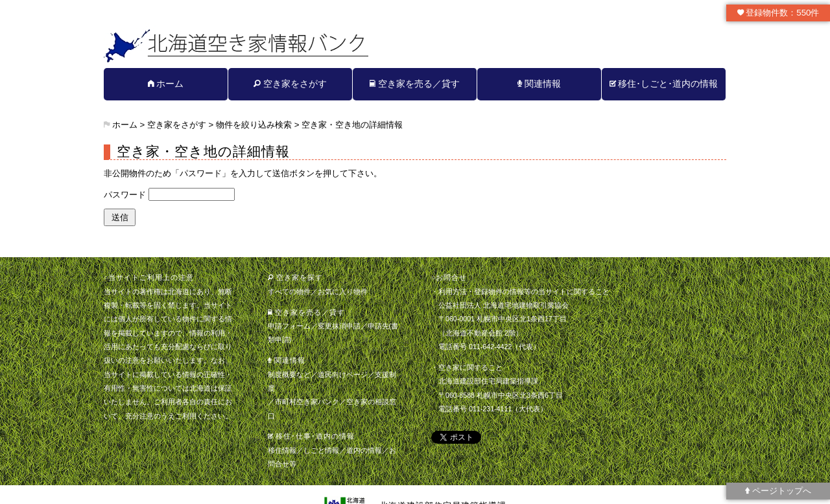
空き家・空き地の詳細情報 (352, 125)
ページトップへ (778, 491)
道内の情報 (364, 450)
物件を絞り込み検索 (254, 125)
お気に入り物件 (343, 292)
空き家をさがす (290, 84)
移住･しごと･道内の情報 (664, 84)
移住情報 (282, 450)
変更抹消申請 (339, 326)
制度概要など (289, 374)
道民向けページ (343, 374)
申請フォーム (289, 326)
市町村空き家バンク (307, 402)
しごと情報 (321, 450)
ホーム (166, 84)
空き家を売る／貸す (415, 84)
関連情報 (539, 84)
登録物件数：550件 (778, 13)
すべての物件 (289, 292)
